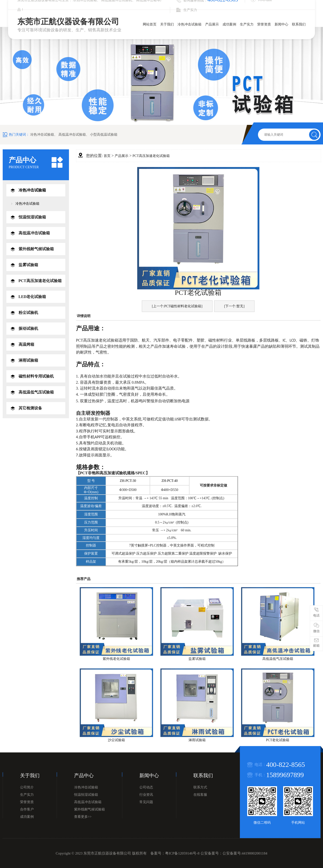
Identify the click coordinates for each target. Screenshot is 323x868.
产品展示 (212, 24)
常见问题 (146, 802)
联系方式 (200, 787)
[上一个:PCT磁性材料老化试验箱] (177, 306)
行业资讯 (146, 795)
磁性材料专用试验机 (36, 376)
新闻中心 (281, 24)
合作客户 (27, 809)
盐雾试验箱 (28, 265)
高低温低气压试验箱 (36, 392)
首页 (107, 156)
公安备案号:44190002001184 (245, 853)
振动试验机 (28, 328)
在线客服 (200, 795)
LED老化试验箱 (32, 297)
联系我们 (299, 24)
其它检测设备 (30, 408)
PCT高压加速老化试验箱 (40, 281)
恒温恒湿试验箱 (32, 217)
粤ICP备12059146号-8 (182, 853)
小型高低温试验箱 (104, 135)
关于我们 (167, 24)
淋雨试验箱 (28, 360)
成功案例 (229, 24)
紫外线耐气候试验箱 (36, 249)
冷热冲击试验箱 (189, 24)
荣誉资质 (264, 24)
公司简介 (27, 787)
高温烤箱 (26, 344)
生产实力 (247, 24)
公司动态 (146, 787)
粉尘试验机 (28, 313)
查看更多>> (83, 817)
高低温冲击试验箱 (72, 135)
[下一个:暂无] (234, 306)
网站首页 (150, 24)
